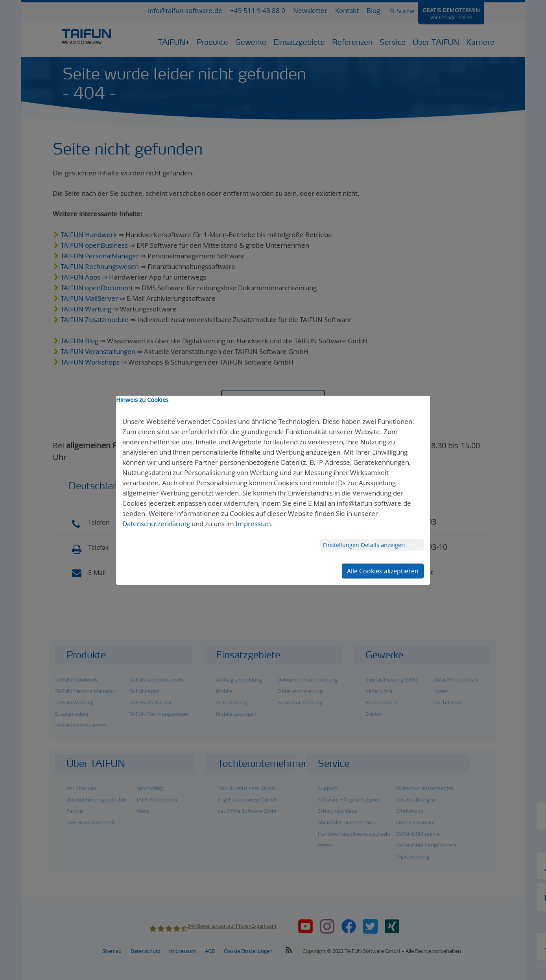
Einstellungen (342, 545)
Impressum (253, 524)
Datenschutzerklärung (156, 524)
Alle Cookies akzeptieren (383, 571)
